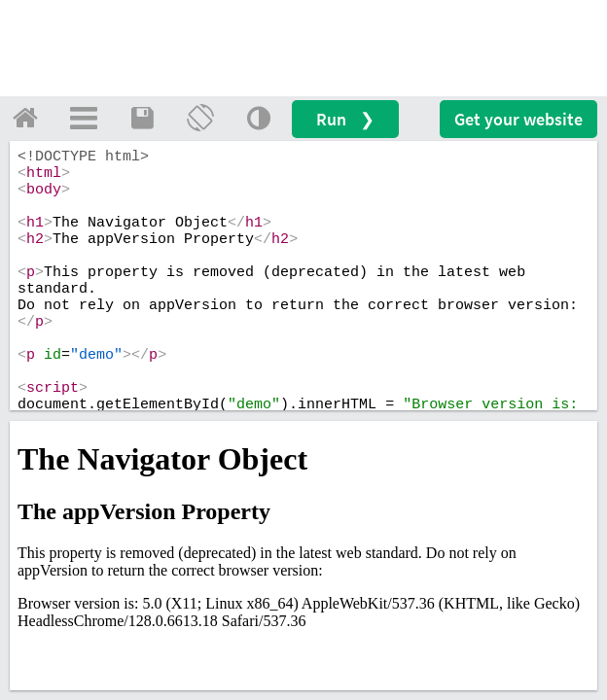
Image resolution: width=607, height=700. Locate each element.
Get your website (518, 119)
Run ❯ (345, 119)
